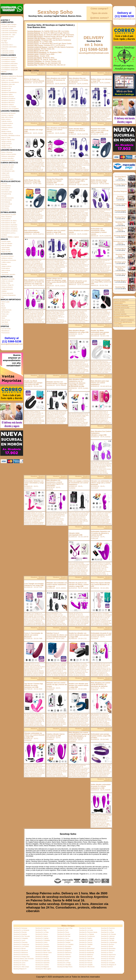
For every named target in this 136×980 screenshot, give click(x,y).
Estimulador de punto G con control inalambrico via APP (101, 634)
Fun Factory (5, 324)
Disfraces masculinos (8, 156)
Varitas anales (6, 250)
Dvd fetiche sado (7, 192)
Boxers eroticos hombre (9, 154)
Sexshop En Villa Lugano (43, 969)
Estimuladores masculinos (10, 229)
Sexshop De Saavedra (42, 961)
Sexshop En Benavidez (108, 948)
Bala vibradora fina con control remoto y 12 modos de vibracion (79, 80)
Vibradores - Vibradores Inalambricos (38, 74)
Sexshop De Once (107, 961)
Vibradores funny (7, 86)
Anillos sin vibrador (7, 281)
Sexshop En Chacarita (20, 942)
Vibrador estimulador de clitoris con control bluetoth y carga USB (34, 735)
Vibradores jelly (6, 88)
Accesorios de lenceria (8, 113)
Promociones (5, 333)
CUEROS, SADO (119, 310)
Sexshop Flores (33, 44)
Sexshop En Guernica (108, 928)
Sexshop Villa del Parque (36, 38)
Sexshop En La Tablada (87, 934)
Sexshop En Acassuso (64, 957)
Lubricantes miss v (7, 45)
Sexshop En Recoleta (108, 959)
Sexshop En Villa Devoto (87, 967)
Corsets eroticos (6, 125)
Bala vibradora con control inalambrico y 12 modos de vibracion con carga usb (34, 282)
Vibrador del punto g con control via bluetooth (78, 282)
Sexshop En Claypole (108, 938)
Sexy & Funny (6, 320)
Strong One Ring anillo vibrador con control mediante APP (55, 181)
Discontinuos (5, 331)
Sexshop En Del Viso (64, 936)
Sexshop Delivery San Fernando (24, 959)
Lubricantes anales (7, 29)
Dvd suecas (5, 208)
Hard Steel (5, 322)
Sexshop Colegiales (34, 61)
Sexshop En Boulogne (64, 946)
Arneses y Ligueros (7, 115)
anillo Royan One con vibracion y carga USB (32, 181)
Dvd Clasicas (5, 206)
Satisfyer (4, 316)
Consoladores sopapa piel (9, 70)
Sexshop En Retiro (63, 961)
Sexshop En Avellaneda (87, 952)
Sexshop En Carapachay (21, 944)
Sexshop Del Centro (64, 959)
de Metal (4, 235)
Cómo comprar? (99, 9)
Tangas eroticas (6, 142)
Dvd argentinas (6, 186)
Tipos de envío (99, 13)
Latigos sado (5, 173)
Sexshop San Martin (35, 58)
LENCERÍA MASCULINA (121, 308)
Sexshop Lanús (33, 54)
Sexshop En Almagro (42, 955)
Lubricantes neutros (8, 37)
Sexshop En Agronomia (108, 955)
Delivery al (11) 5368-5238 (12, 340)
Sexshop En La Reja (107, 932)
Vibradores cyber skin (8, 84)
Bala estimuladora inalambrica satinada (32, 231)
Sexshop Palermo (34, 33)
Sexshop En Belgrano (64, 950)
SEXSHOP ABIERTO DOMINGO (124, 320)
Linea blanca (5, 175)
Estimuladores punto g (8, 233)
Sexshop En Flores (63, 932)
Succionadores (6, 219)
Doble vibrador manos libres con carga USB (99, 181)
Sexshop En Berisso (42, 948)
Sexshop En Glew (41, 930)
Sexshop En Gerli (63, 930)
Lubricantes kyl (6, 39)
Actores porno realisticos (9, 57)
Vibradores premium (8, 96)
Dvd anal (4, 184)
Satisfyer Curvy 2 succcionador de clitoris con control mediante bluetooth (57, 635)
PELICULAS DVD (119, 312)
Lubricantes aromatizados (9, 31)
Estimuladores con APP (9, 215)
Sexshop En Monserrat (21, 950)
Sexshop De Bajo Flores (65, 967)
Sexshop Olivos (33, 56)
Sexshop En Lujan (85, 946)
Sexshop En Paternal (86, 957)
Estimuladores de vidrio (9, 223)
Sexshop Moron (33, 51)
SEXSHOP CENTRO (120, 314)
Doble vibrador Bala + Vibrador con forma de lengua (77, 131)
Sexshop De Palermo (86, 961)
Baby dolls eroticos (7, 117)
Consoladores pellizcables (10, 63)
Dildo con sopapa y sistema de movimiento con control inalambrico (79, 483)
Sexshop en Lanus (63, 938)
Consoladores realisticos (9, 66)
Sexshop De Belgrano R (109, 965)
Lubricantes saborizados (9, 47)
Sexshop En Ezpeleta (20, 934)
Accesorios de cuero (8, 165)
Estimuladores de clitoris (9, 221)
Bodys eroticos (6, 119)
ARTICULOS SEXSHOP (121, 300)
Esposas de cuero (7, 169)
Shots (3, 318)
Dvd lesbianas (6, 202)
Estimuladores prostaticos (9, 231)
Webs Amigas (68, 926)
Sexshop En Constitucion (87, 936)
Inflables (4, 291)
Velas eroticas (6, 270)
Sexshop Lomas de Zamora (37, 47)
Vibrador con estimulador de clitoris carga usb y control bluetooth (101, 483)
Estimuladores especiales (9, 225)
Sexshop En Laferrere (108, 936)
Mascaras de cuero (7, 179)
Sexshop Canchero (107, 967)
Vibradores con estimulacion (10, 82)
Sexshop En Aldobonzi (86, 955)
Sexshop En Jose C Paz (65, 928)
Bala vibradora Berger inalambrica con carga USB (79, 331)
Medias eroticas (6, 131)
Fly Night (4, 41)
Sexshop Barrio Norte (35, 35)
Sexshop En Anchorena (21, 955)
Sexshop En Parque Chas (22, 957)
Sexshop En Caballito (86, 944)
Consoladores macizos (8, 59)
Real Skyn (5, 43)
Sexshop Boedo (33, 42)
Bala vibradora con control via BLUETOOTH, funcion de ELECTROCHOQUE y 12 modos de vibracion (79, 735)
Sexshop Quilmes (34, 49)
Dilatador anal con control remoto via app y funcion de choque (57, 685)
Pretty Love (5, 314)
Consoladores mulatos (8, 61)
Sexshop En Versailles (108, 963)
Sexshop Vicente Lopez (36, 63)
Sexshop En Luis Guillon (21, 946)
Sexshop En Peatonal (42, 959)
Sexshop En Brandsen (42, 946)
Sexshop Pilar (32, 65)
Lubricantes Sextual (8, 53)
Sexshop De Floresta (86, 963)
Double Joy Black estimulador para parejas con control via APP (33, 383)
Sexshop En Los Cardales (65, 944)
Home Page (28, 70)
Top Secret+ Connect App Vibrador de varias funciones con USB (34, 685)
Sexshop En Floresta (20, 932)
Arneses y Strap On (7, 285)
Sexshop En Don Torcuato (22, 936)
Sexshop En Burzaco (108, 944)
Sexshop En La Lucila (86, 930)
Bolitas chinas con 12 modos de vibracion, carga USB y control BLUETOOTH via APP (57, 281)
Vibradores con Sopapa (9, 107)
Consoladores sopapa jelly (10, 68)
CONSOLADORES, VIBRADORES (120, 303)
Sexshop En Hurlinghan (43, 928)
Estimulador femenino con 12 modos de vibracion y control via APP (101, 533)
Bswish (4, 308)
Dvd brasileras (6, 188)
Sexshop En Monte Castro (44, 952)
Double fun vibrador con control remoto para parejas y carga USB (79, 635)
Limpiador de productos (9, 26)
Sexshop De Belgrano (42, 967)
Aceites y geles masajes (9, 24)
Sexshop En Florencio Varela (88, 932)
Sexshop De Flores (20, 965)
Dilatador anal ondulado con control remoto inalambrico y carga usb (57, 585)
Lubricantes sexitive (8, 51)
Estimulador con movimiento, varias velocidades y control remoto (99, 231)
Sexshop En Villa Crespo (21, 967)
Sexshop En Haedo (85, 928)
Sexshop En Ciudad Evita (65, 940)
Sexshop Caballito (34, 40)
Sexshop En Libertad (86, 940)
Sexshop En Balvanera (21, 952)
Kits (3, 297)
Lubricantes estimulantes (9, 33)
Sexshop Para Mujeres (120, 268)
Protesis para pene (7, 293)
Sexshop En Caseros (86, 942)
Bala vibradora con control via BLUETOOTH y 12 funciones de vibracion (101, 685)
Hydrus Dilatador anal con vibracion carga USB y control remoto (78, 181)
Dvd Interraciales (7, 200)
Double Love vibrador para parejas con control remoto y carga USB (79, 685)
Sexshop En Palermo (64, 955)
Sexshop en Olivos (107, 952)
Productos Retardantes (9, 295)
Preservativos (6, 268)
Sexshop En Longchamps (109, 942)
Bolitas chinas (6, 283)
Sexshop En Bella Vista (43, 950)
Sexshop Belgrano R (20, 969)
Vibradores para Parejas (9, 78)
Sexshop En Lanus (19, 940)
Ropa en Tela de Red (8, 140)
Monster (4, 72)
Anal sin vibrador (7, 246)
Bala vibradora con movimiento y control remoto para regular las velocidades (55, 483)
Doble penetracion (7, 287)
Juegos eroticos (6, 266)
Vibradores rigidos (7, 94)
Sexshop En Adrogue (42, 957)
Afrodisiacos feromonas (9, 260)
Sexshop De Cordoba (42, 965)
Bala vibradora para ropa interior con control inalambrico (100, 383)
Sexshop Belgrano (34, 31)
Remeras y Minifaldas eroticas (11, 135)
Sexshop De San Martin (21, 961)
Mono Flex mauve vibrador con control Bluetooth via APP (101, 585)
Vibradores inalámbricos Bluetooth (12, 76)
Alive (3, 304)
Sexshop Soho (55, 12)
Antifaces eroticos (7, 258)
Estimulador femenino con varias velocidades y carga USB (34, 483)
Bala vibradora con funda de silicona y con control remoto (57, 130)
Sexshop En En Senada (109, 934)
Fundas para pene (7, 289)
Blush (3, 306)
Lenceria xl (5, 129)
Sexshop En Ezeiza (41, 934)
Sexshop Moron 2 (120, 280)
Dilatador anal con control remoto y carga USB (56, 231)
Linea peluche (6, 177)
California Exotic (6, 310)
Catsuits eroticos (7, 121)
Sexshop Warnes (33, 60)
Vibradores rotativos (8, 105)
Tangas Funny (6, 146)
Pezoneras (5, 272)
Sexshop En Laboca (42, 936)
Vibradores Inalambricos (9, 92)
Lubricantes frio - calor (8, 35)
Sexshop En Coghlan (42, 938)
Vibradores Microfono (8, 103)
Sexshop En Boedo (107, 946)
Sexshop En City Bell (108, 940)
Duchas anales (6, 241)
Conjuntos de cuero (7, 167)
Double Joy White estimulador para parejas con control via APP (100, 332)
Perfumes (4, 49)
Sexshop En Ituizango (20, 928)
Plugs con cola (6, 252)
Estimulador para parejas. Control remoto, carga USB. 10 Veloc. (101, 736)
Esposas (4, 264)
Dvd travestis (5, 210)
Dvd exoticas (5, 190)
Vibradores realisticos (8, 101)
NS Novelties (5, 312)
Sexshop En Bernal (20, 948)
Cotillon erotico (6, 262)
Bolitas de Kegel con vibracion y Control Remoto (34, 80)
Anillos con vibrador (7, 80)
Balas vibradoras (7, 217)
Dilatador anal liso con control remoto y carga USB (57, 383)
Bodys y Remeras (7, 152)
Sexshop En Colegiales (21, 938)
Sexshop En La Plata (42, 932)
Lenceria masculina (7, 158)
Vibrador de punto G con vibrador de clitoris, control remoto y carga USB (79, 585)
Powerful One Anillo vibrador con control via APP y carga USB (100, 131)
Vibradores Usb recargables (10, 109)
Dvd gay (4, 196)
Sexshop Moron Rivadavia (37, 52)
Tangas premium (7, 144)
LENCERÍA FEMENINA (121, 306)
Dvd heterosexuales (8, 198)
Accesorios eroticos (7, 256)
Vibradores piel (6, 90)
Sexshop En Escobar (64, 934)
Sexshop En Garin (107, 930)
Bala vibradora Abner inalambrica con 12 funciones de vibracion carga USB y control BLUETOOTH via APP (77, 383)
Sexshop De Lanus (19, 963)
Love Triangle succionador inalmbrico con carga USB (34, 585)
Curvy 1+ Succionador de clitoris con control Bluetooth (33, 635)
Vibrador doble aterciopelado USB (76, 534)
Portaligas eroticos (7, 133)
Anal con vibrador (7, 243)
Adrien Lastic (5, 302)
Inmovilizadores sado (8, 171)
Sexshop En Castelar (64, 942)
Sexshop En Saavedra (42, 963)
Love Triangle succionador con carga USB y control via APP (101, 282)
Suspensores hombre (8, 160)
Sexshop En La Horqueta (21, 930)
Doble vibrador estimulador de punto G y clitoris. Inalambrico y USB (101, 786)
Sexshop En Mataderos (65, 948)
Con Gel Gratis (6, 329)
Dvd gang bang (6, 194)
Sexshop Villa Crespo (35, 45)
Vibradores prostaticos (8, 98)
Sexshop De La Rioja (64, 963)
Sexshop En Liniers (41, 942)
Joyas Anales (6, 248)
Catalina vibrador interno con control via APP (56, 735)
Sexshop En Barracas (108, 950)
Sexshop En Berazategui (87, 948)
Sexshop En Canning (42, 944)
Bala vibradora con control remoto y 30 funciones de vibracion (56, 80)
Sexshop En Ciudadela (42, 940)
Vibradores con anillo (8, 279)
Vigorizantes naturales (8, 274)
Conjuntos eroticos (7, 123)
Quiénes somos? (99, 18)
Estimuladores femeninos (9, 227)
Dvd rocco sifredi (7, 204)
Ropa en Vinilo (6, 138)
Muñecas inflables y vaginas (10, 237)
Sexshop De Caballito (86, 965)
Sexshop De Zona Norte (87, 959)
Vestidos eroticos (7, 148)
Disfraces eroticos (7, 127)
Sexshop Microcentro (35, 37)
